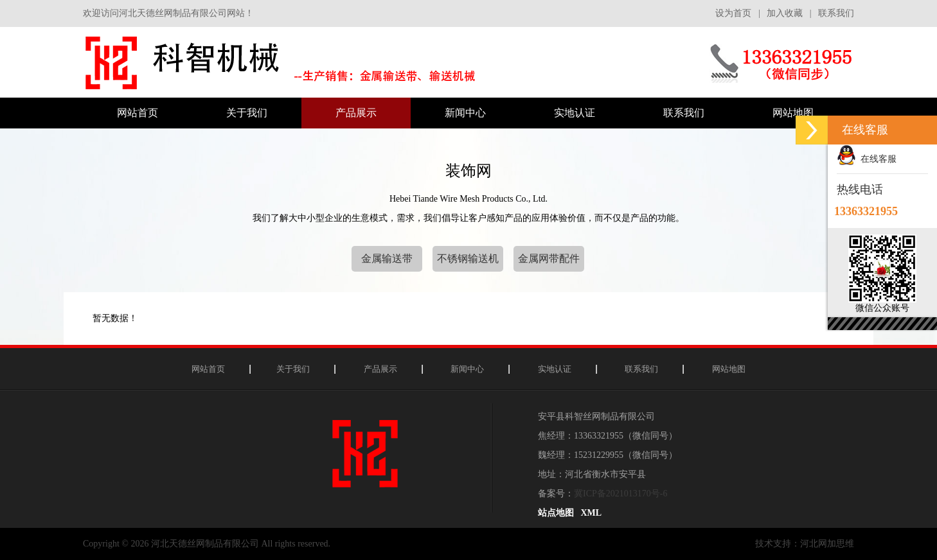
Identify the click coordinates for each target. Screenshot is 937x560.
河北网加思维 (827, 544)
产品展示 (380, 369)
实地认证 (555, 369)
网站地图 (729, 369)
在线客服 (867, 159)
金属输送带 (387, 258)
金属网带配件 (549, 258)
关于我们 (293, 369)
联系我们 (836, 13)
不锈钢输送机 (468, 258)
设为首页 (733, 13)
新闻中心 (467, 369)
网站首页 (208, 369)
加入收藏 (785, 13)
